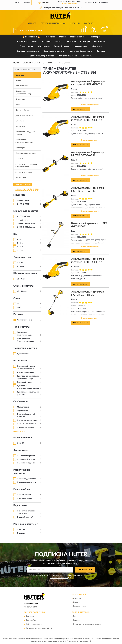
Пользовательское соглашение (39, 628)
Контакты (89, 23)
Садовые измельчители (28, 51)
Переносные (22, 411)
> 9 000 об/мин (24, 216)
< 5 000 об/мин (24, 220)
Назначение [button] (20, 361)
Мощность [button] (19, 195)
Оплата (76, 602)
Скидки (76, 620)
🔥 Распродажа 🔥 (31, 37)
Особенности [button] (21, 402)
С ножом (21, 533)
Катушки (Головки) (23, 110)
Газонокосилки (77, 37)
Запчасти (101, 51)
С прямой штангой (25, 517)
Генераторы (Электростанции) (23, 93)
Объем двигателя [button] (23, 286)
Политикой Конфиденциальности (74, 576)
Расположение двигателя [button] (22, 472)
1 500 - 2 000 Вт (24, 204)
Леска (35, 42)
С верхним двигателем (27, 479)
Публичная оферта (34, 624)
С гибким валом (24, 495)
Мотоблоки (100, 42)
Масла (58, 42)
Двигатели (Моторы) (24, 116)
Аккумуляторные (24, 320)
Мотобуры (97, 46)
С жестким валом (25, 498)
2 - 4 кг (20, 243)
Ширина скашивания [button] (25, 273)
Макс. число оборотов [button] (26, 211)
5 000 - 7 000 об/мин (26, 224)
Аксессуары (87, 56)
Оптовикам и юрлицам (53, 23)
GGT (19, 307)
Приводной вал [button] (22, 489)
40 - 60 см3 (22, 291)
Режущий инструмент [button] (26, 524)
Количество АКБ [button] (23, 438)
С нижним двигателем (27, 482)
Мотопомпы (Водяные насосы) (25, 133)
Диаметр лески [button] (22, 257)
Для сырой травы (24, 382)
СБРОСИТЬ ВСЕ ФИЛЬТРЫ (27, 189)
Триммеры (50, 37)
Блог (75, 616)
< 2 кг (19, 240)
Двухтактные (23, 354)
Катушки (46, 42)
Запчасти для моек (68, 56)
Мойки (62, 37)
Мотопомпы (44, 46)
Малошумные (23, 407)
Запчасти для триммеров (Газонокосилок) (26, 165)
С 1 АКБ (21, 443)
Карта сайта (31, 620)
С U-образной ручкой (26, 463)
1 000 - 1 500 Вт (24, 200)
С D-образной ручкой (26, 456)
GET (19, 304)
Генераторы (94, 37)
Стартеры (85, 42)
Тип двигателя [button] (21, 327)
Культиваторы (81, 46)
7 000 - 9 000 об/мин (26, 227)
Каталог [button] (32, 23)
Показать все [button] (19, 432)
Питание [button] (18, 314)
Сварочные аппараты (54, 51)
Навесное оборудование (80, 51)
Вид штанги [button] (20, 505)
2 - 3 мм (20, 266)
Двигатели (71, 42)
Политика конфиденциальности (87, 624)
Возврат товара (80, 606)
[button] (70, 3)
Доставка (77, 598)
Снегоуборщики (62, 46)
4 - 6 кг (20, 247)
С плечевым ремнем (26, 427)
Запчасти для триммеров (42, 56)
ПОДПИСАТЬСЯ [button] (85, 570)
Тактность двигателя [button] (25, 348)
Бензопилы (22, 42)
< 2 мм (20, 263)
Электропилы (27, 46)
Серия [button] (17, 298)
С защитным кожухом (26, 424)
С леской (21, 530)
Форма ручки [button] (21, 450)
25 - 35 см (21, 279)
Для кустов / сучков (26, 372)
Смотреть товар (80, 109)
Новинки (75, 23)
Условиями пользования (59, 578)
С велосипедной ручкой (27, 420)
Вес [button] (15, 234)
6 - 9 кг (20, 250)
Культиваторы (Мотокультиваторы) (24, 141)
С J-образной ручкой (26, 459)
